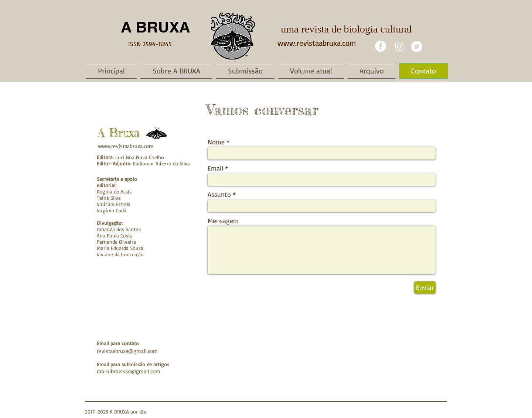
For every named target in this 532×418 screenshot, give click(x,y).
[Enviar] (425, 287)
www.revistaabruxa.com (317, 43)
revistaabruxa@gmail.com (127, 351)
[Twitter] (417, 47)
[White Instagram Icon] (399, 47)
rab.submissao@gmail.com (129, 371)
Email (215, 168)
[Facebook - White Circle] (381, 46)
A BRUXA (156, 27)
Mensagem (223, 220)
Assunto (219, 194)
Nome (216, 142)
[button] (176, 71)
